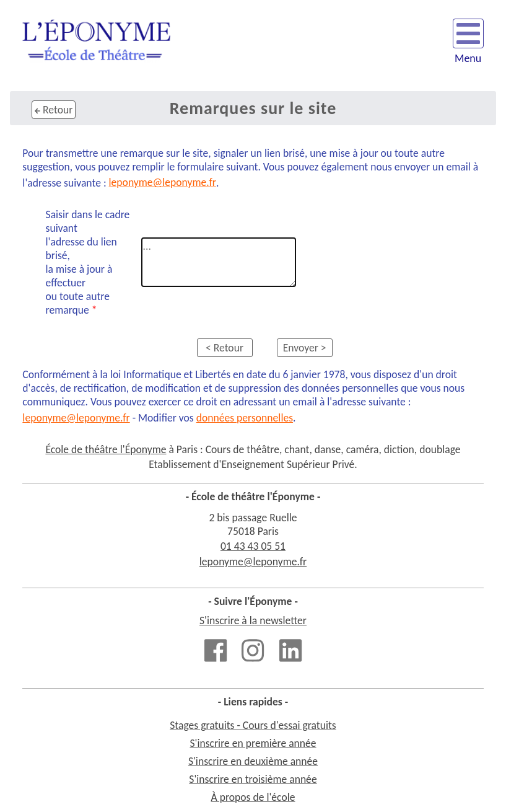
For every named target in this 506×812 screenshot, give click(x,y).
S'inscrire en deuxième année (253, 761)
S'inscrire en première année (253, 743)
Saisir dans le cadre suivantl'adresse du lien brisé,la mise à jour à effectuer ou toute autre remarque (88, 262)
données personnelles (245, 418)
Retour (54, 110)
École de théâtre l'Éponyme (106, 449)
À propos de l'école (253, 797)
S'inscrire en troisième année (253, 779)
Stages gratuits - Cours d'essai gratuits (253, 725)
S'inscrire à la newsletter (253, 620)
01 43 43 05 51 (253, 546)
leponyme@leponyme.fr (163, 182)
